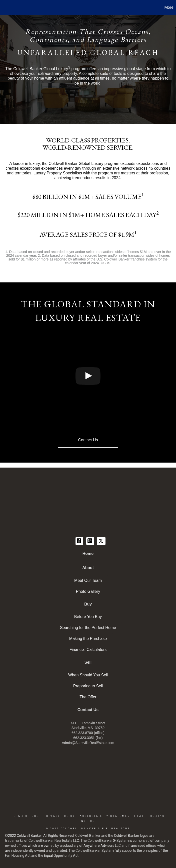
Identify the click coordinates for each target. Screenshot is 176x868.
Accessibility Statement (106, 816)
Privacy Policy (59, 816)
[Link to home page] (6, 7)
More (169, 7)
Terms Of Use (25, 816)
